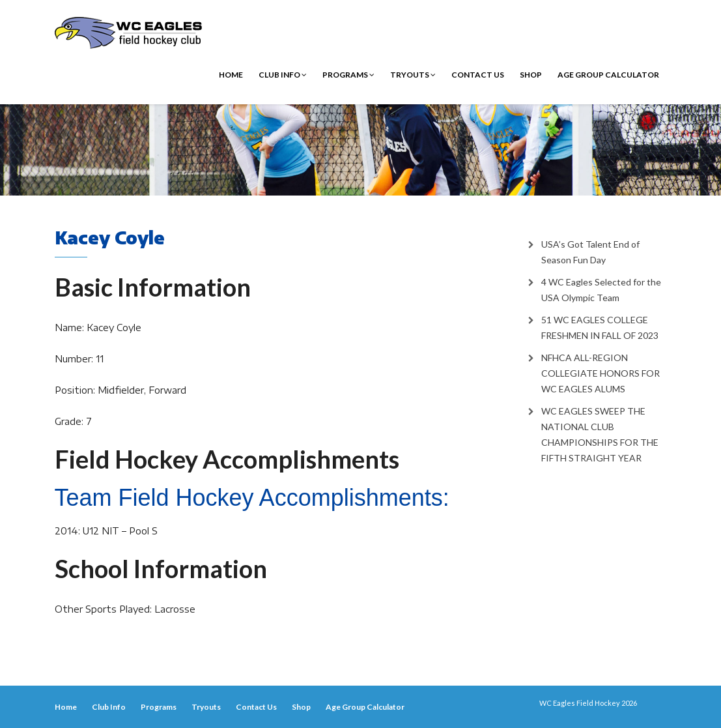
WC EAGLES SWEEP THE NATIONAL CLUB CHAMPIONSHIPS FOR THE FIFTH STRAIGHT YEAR (600, 434)
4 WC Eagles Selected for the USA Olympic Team (601, 290)
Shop (531, 75)
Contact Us (478, 75)
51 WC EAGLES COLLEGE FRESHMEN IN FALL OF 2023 (600, 328)
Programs (348, 75)
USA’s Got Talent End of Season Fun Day (590, 252)
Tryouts (413, 75)
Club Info (283, 75)
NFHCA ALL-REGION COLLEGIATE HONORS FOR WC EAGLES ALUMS (601, 373)
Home (231, 75)
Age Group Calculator (608, 75)
